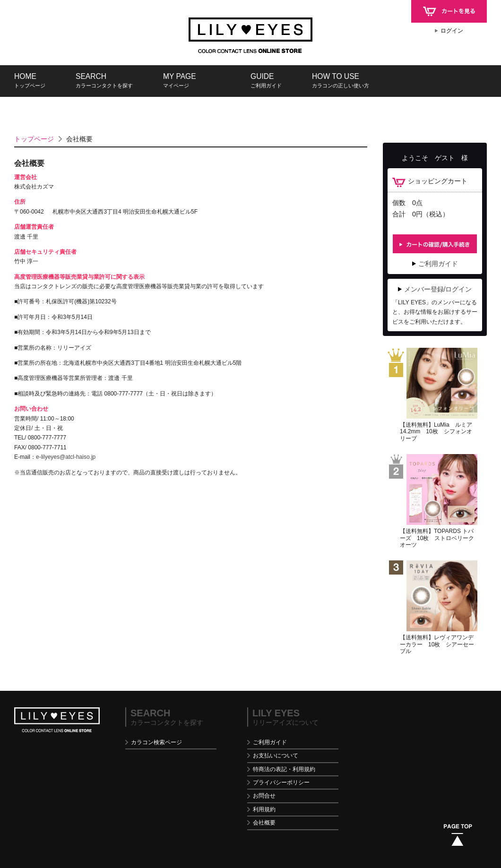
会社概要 (264, 823)
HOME (30, 81)
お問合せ (264, 796)
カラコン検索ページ (156, 742)
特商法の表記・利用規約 (284, 769)
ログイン (452, 31)
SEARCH (104, 81)
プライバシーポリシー (281, 782)
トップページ (34, 139)
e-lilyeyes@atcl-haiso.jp (66, 457)
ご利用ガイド (438, 264)
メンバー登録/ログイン (438, 289)
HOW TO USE (341, 81)
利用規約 (264, 809)
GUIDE (266, 81)
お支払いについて (276, 756)
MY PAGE (180, 81)
